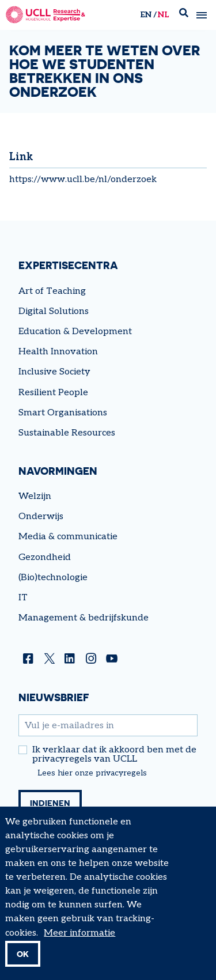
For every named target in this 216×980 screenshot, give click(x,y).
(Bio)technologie (53, 578)
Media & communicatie (68, 537)
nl (163, 15)
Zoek (184, 15)
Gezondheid (45, 557)
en (146, 15)
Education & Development (75, 332)
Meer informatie (79, 943)
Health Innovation (58, 352)
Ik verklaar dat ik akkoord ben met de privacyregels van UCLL (114, 755)
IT (23, 598)
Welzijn (35, 496)
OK (23, 964)
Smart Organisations (63, 413)
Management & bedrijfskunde (84, 618)
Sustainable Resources (67, 433)
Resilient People (53, 393)
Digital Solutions (54, 311)
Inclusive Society (54, 372)
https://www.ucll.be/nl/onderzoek (83, 179)
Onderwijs (41, 517)
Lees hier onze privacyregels (92, 773)
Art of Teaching (52, 291)
